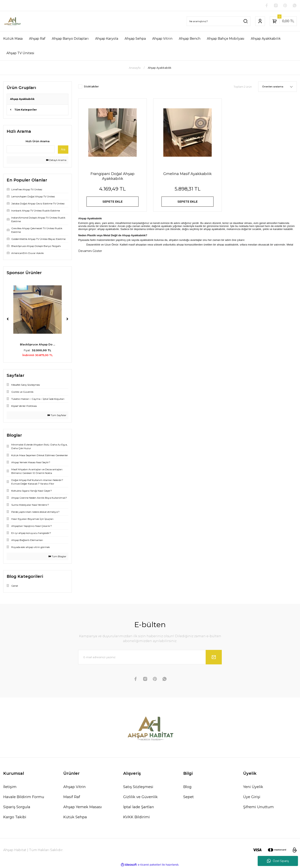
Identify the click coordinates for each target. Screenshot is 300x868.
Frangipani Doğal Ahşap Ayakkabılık (112, 177)
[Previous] (8, 319)
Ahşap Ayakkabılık (160, 68)
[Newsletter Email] (150, 658)
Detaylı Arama (56, 160)
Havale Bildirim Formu (24, 797)
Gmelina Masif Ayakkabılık (187, 174)
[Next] (67, 319)
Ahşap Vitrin (74, 787)
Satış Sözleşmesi (138, 787)
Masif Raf (72, 797)
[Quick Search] (31, 150)
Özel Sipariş (278, 861)
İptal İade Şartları (139, 807)
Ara (63, 150)
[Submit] (214, 658)
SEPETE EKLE (113, 202)
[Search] (219, 22)
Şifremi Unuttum (258, 807)
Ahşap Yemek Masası (83, 807)
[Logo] (12, 22)
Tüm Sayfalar (57, 416)
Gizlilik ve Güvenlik (140, 797)
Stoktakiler (91, 87)
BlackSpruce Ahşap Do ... (37, 345)
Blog (187, 787)
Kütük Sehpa (75, 817)
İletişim (10, 787)
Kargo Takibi (15, 817)
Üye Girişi (252, 797)
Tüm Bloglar (57, 557)
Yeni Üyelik (253, 787)
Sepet (189, 797)
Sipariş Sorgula (17, 807)
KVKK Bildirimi (136, 817)
